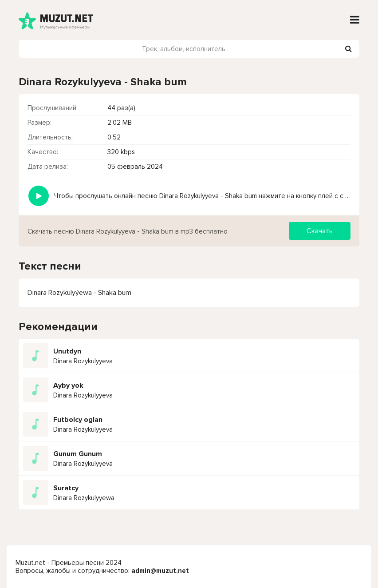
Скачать (320, 231)
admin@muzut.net (160, 571)
